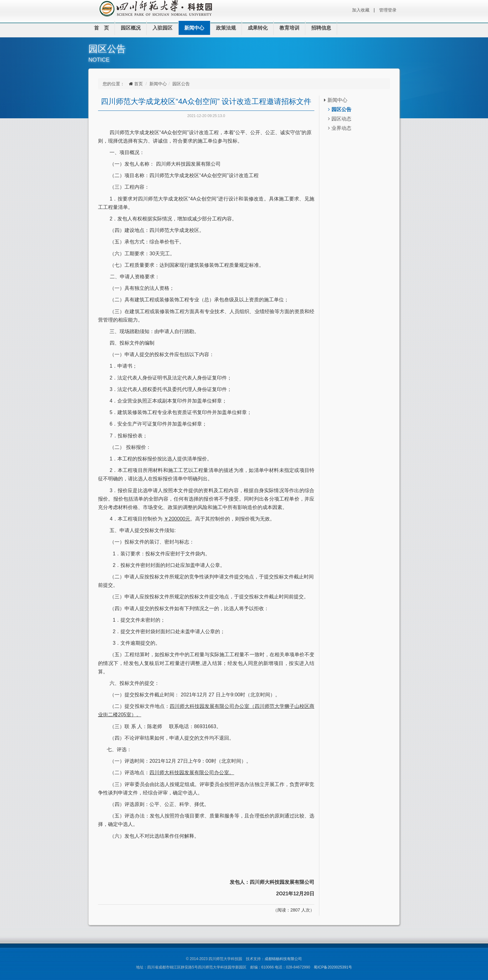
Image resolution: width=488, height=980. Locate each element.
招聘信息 (321, 28)
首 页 (101, 28)
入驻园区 (162, 28)
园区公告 (181, 84)
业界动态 (340, 128)
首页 (138, 84)
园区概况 (131, 28)
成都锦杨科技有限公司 (283, 959)
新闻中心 (194, 28)
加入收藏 (361, 10)
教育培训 (289, 28)
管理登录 (388, 10)
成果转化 (258, 28)
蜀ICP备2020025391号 (333, 967)
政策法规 (226, 28)
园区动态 (340, 119)
